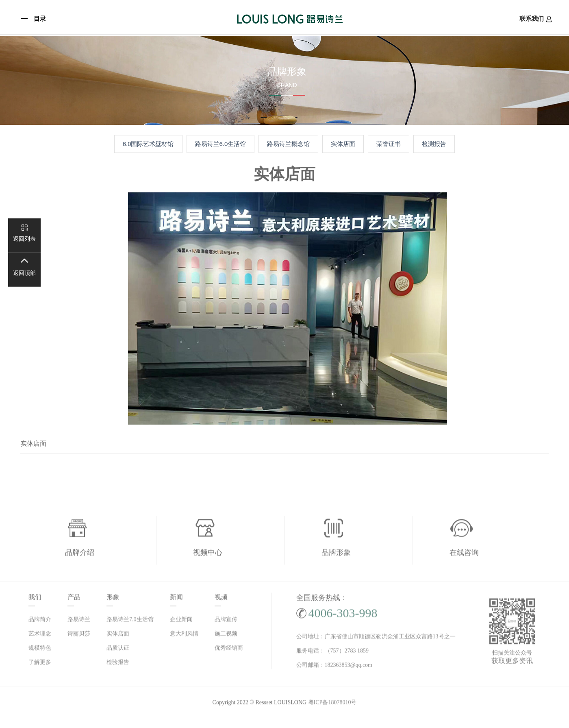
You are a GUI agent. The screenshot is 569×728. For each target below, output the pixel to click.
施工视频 (226, 635)
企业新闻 (181, 621)
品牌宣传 (226, 621)
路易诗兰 (79, 621)
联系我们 (536, 19)
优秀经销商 (229, 650)
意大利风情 (184, 635)
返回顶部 (24, 273)
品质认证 (118, 650)
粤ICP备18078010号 (332, 704)
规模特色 (40, 650)
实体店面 (343, 144)
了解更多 (40, 664)
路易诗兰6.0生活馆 (221, 144)
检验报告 (118, 664)
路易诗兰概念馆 (288, 144)
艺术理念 (40, 635)
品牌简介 (40, 621)
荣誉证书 (389, 144)
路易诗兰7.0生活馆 (130, 621)
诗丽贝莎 (79, 635)
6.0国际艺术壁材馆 (148, 144)
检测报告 (434, 144)
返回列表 (24, 239)
